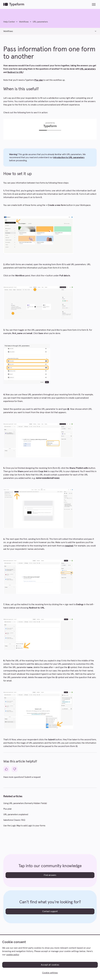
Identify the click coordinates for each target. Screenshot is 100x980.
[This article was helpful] (6, 769)
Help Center (9, 22)
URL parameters (40, 22)
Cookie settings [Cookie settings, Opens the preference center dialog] (50, 973)
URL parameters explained (16, 814)
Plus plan (39, 80)
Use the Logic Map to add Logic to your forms (24, 826)
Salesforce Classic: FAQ (14, 820)
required (69, 546)
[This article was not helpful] (15, 769)
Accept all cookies (50, 965)
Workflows (24, 22)
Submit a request (33, 777)
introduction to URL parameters (69, 157)
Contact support (50, 911)
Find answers (50, 875)
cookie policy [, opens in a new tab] (13, 955)
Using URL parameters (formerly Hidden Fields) (25, 803)
